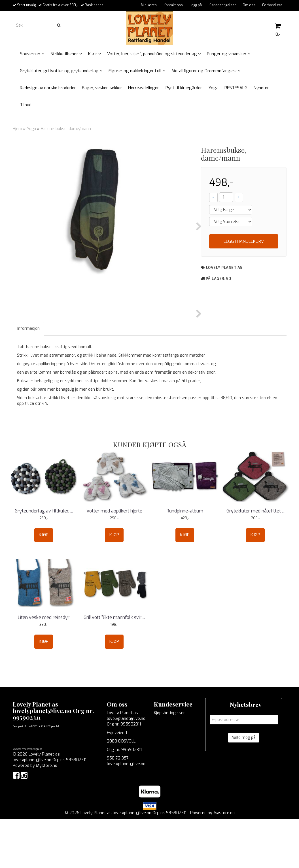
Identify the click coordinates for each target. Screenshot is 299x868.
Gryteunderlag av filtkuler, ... (44, 560)
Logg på (196, 5)
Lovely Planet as (224, 268)
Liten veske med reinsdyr (44, 666)
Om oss (249, 5)
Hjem (17, 129)
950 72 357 (118, 807)
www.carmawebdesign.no (27, 798)
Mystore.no (47, 815)
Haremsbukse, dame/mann (66, 129)
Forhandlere (272, 5)
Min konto (149, 5)
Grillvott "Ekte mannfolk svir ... (114, 666)
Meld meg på (244, 787)
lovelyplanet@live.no (126, 813)
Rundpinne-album (185, 560)
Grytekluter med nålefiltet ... (255, 560)
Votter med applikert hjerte (114, 560)
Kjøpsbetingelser (222, 5)
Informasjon (28, 377)
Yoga (31, 129)
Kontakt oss (173, 5)
